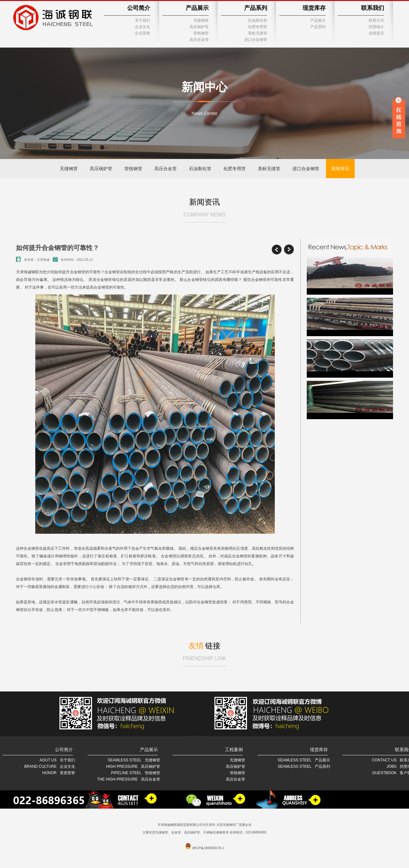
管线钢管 (201, 33)
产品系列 (256, 8)
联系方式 (376, 20)
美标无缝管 (258, 33)
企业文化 (143, 27)
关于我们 (143, 20)
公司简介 (139, 8)
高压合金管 (199, 40)
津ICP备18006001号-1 (208, 848)
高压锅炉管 (199, 27)
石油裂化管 (258, 20)
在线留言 (376, 33)
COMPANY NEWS (204, 215)
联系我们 (373, 8)
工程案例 (234, 750)
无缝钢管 (201, 20)
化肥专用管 (258, 27)
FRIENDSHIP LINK (205, 658)
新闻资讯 (340, 169)
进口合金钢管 (256, 40)
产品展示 (197, 8)
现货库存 (314, 8)
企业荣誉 (143, 33)
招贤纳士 (376, 27)
